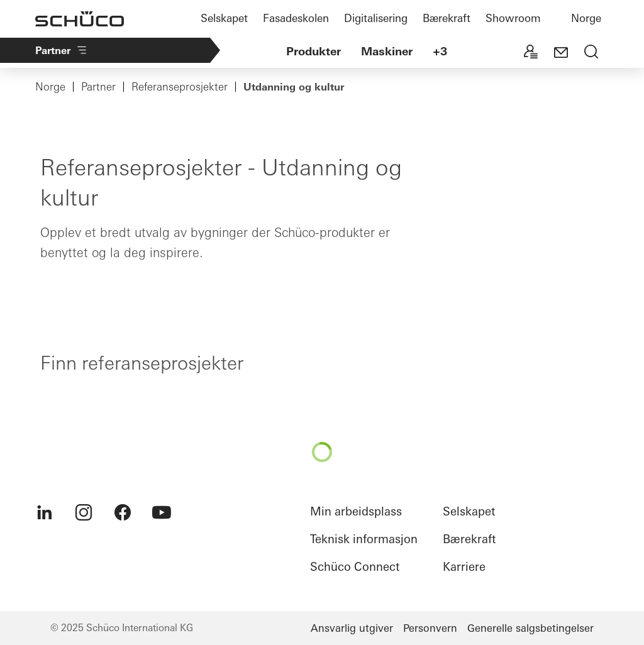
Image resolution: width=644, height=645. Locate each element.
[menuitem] (45, 512)
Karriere (464, 567)
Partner (62, 50)
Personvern (430, 628)
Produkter (314, 51)
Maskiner (387, 51)
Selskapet (224, 18)
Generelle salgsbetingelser (530, 628)
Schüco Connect (355, 567)
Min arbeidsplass (356, 511)
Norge (586, 18)
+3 (440, 51)
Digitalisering (376, 18)
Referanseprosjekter (180, 87)
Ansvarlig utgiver (352, 628)
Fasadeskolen (296, 18)
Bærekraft (447, 18)
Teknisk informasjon (364, 539)
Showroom (513, 18)
